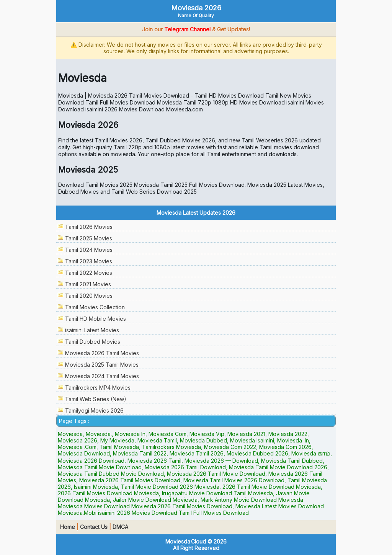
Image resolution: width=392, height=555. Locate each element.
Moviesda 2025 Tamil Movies (102, 365)
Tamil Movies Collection (95, 307)
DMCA (120, 527)
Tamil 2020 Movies (89, 296)
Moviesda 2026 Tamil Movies (102, 353)
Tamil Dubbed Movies (93, 342)
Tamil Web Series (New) (96, 399)
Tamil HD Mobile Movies (96, 319)
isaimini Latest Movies (92, 330)
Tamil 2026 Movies (89, 227)
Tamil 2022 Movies (89, 273)
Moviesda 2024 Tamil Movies (102, 376)
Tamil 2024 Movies (89, 250)
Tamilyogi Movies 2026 (94, 411)
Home (68, 527)
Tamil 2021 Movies (88, 284)
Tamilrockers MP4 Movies (98, 388)
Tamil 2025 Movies (89, 238)
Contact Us (94, 527)
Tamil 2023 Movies (89, 261)
